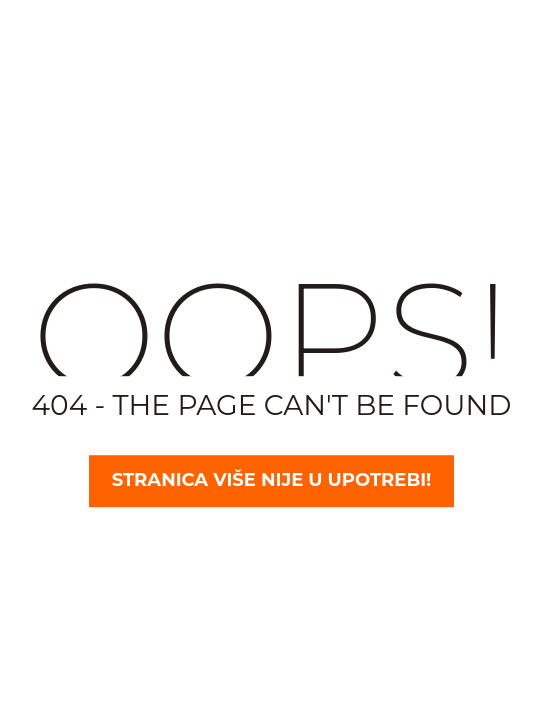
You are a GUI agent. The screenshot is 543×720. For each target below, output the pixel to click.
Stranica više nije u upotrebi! (272, 481)
